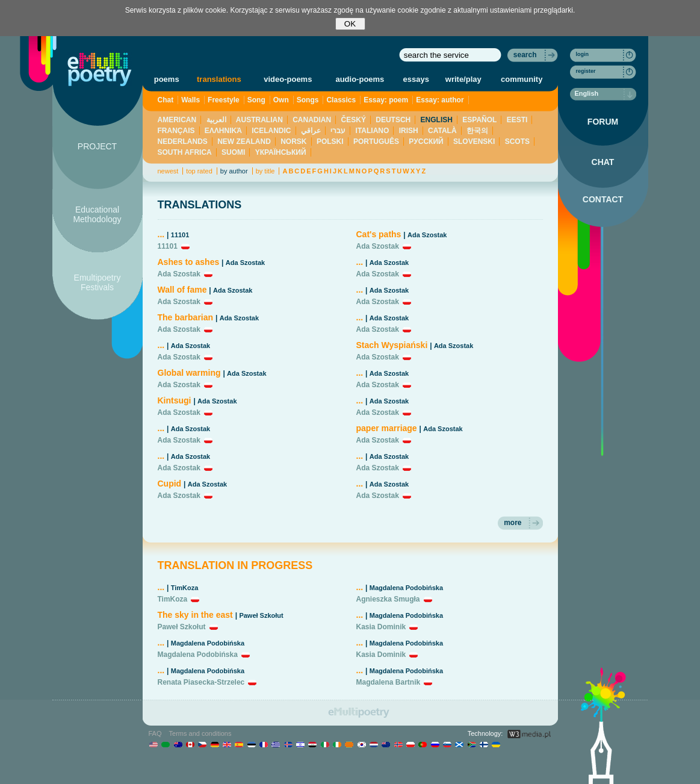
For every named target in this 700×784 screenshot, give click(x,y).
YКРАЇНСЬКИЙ (281, 152)
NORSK (293, 142)
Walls (190, 100)
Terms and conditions (200, 733)
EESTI (517, 120)
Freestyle (224, 100)
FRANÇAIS (176, 131)
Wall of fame (182, 290)
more (513, 523)
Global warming (189, 373)
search (525, 55)
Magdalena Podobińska (208, 643)
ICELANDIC (271, 131)
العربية (216, 120)
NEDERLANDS (183, 142)
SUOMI (233, 152)
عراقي (311, 131)
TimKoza (185, 588)
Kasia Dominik (381, 627)
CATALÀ (442, 131)
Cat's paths (379, 234)
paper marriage (387, 428)
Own (281, 100)
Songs (308, 100)
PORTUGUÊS (376, 142)
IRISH (409, 131)
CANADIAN (312, 120)
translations (219, 79)
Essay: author (440, 100)
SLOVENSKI (474, 142)
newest (168, 171)
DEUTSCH (393, 120)
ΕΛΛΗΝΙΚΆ (223, 131)
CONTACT (603, 199)
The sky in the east (195, 615)
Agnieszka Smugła (388, 599)
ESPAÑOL (479, 120)
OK (350, 24)
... (161, 234)
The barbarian (186, 317)
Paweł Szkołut (261, 615)
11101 (180, 235)
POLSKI (330, 142)
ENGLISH (437, 120)
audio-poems (360, 79)
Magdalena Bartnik (389, 682)
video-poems (288, 79)
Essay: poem (386, 100)
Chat (166, 100)
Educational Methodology (97, 214)
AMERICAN (177, 120)
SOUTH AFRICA (185, 152)
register (586, 71)
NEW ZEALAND (244, 142)
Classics (341, 100)
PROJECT (97, 146)
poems (167, 79)
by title (265, 171)
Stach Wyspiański (392, 345)
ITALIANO (373, 131)
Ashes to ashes (189, 262)
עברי (338, 131)
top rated (199, 171)
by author (234, 171)
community (522, 79)
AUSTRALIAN (259, 120)
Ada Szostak (245, 263)
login (583, 54)
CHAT (603, 162)
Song (256, 100)
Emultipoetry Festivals (98, 282)
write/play (463, 79)
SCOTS (517, 142)
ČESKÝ (354, 120)
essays (416, 79)
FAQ (155, 733)
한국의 (477, 131)
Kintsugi (176, 400)
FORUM (603, 122)
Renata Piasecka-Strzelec (201, 682)
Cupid (170, 484)
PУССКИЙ (426, 142)
